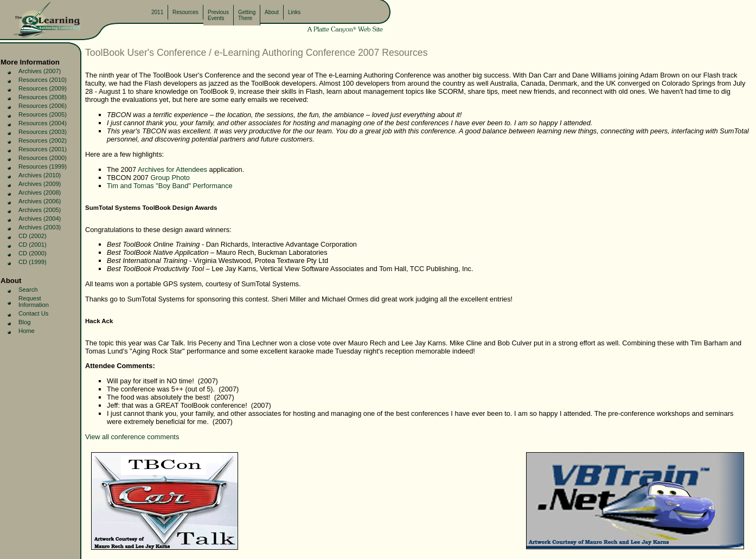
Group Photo (170, 178)
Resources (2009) (43, 88)
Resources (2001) (43, 149)
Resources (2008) (43, 97)
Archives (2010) (40, 175)
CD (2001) (33, 245)
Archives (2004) (40, 219)
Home (27, 331)
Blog (24, 322)
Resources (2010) (43, 80)
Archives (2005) (40, 210)
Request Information (34, 301)
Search (28, 290)
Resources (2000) (43, 158)
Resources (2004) (43, 123)
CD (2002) (33, 236)
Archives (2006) (40, 201)
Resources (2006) (43, 106)
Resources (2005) (43, 114)
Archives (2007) (40, 71)
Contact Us (33, 313)
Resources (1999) (43, 166)
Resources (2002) (43, 140)
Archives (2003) (40, 227)
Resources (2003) (43, 132)
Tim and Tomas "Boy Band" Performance (170, 186)
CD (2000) (33, 253)
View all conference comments (132, 437)
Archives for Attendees (172, 169)
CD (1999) (33, 262)
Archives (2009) (40, 184)
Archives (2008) (40, 192)
